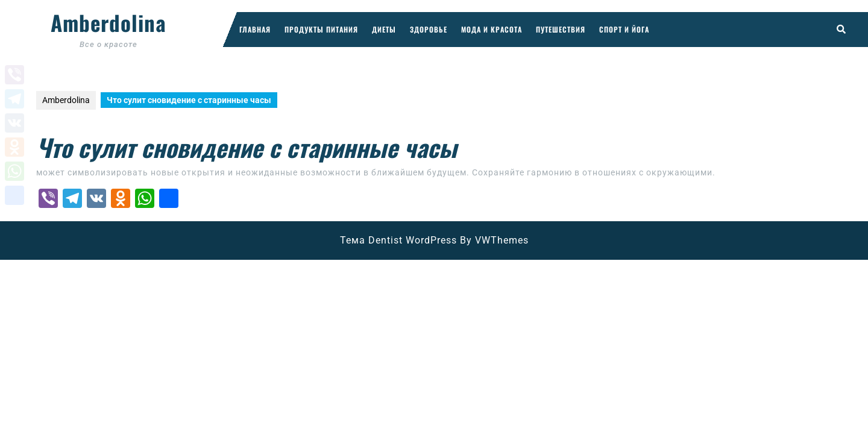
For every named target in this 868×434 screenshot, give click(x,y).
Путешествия (561, 29)
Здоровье (429, 29)
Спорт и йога (624, 29)
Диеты (384, 29)
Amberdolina (108, 22)
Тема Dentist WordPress (398, 240)
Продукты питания (321, 29)
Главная (255, 29)
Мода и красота (492, 29)
